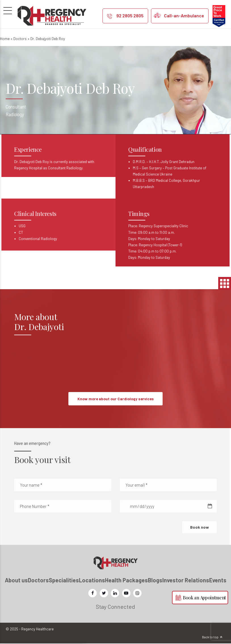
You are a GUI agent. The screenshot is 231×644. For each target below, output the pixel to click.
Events (218, 580)
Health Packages (126, 580)
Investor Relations (186, 580)
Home (5, 39)
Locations (92, 580)
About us (16, 580)
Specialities (64, 580)
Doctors (20, 39)
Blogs (155, 580)
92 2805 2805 (130, 15)
